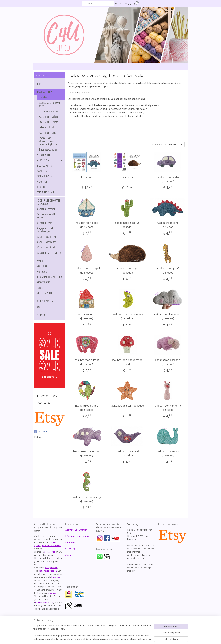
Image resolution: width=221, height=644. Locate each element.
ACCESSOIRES (50, 160)
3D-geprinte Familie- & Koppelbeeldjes (47, 230)
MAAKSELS (50, 171)
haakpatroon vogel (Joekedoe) (127, 453)
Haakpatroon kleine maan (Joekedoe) (127, 316)
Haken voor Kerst (46, 127)
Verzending (70, 549)
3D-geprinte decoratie (46, 209)
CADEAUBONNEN (44, 176)
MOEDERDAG (42, 266)
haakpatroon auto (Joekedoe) (168, 179)
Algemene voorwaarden (76, 530)
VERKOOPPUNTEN (45, 301)
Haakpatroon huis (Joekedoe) (87, 316)
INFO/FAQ (50, 315)
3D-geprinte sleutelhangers (49, 253)
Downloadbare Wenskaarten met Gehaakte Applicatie (48, 141)
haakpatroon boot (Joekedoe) (87, 225)
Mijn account (123, 3)
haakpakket (57, 577)
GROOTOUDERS (43, 282)
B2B (38, 307)
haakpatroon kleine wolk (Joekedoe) (168, 316)
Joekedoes (43, 97)
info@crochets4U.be (44, 602)
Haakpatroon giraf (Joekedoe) (168, 270)
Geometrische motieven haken (49, 104)
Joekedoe (87, 177)
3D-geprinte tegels (45, 223)
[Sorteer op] (174, 144)
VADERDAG (42, 272)
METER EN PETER (45, 293)
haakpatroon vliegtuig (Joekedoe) (87, 453)
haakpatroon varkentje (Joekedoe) (168, 408)
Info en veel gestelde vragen (78, 536)
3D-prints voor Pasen (46, 237)
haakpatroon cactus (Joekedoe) (127, 225)
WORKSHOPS (43, 182)
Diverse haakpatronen (48, 111)
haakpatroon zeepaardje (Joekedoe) (87, 499)
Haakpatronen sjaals (48, 133)
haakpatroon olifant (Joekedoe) (87, 362)
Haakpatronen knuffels (49, 122)
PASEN (40, 261)
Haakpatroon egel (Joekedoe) (127, 270)
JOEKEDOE (41, 187)
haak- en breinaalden (51, 546)
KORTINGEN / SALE (45, 193)
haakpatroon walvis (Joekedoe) (168, 453)
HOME (39, 84)
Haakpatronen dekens (48, 117)
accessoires (50, 552)
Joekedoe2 (127, 177)
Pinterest (39, 437)
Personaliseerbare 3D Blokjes (50, 216)
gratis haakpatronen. (48, 571)
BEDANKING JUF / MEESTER (49, 277)
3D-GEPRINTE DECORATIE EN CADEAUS (48, 202)
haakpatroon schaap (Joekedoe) (168, 362)
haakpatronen (51, 568)
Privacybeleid (71, 542)
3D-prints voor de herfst (47, 242)
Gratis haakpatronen (51, 150)
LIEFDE (40, 288)
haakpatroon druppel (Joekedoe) (87, 270)
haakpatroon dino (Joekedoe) (168, 225)
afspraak (52, 593)
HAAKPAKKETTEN (45, 166)
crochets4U (41, 432)
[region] (92, 632)
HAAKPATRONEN (50, 92)
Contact (69, 555)
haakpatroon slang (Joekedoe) (87, 408)
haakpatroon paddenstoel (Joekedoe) (127, 362)
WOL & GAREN (50, 155)
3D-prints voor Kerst (46, 247)
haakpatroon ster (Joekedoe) (127, 406)
